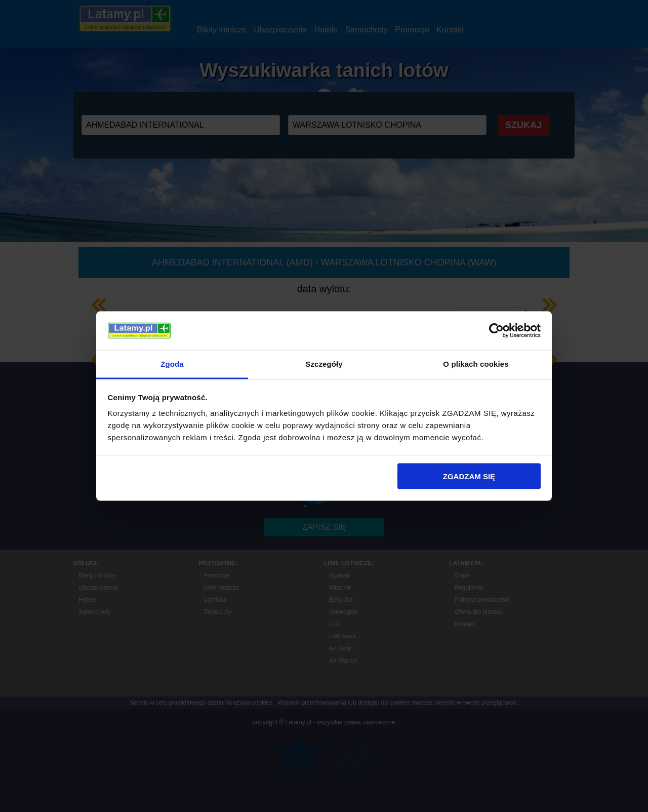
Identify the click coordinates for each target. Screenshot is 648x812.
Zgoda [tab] (172, 364)
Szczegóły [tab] (324, 364)
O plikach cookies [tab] (476, 364)
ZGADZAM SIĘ (469, 476)
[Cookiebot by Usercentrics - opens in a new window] (496, 331)
